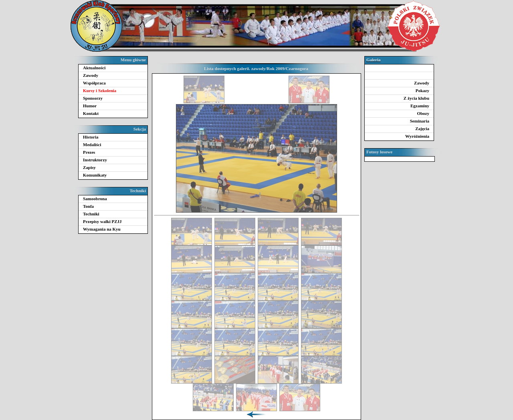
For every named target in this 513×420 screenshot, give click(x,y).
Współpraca (94, 83)
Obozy (423, 113)
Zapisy (89, 167)
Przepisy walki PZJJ (102, 221)
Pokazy (422, 90)
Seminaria (420, 121)
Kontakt (91, 113)
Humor (90, 106)
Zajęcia (422, 129)
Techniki (91, 214)
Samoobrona (95, 199)
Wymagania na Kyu (102, 229)
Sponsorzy (93, 98)
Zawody (91, 75)
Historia (91, 137)
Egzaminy (420, 106)
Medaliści (92, 145)
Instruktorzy (95, 160)
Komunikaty (95, 175)
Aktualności (94, 68)
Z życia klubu (416, 98)
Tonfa (88, 206)
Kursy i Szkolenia (100, 90)
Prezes (89, 152)
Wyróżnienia (417, 136)
